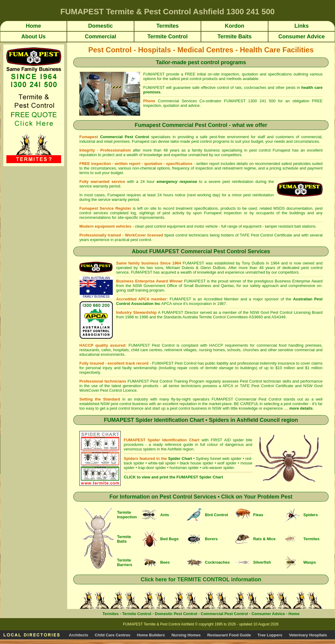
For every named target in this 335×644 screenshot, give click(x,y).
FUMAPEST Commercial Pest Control (247, 399)
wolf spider (227, 463)
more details (301, 408)
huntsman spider (184, 468)
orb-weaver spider (218, 468)
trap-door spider (152, 468)
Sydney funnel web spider (219, 459)
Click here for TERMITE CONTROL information (201, 579)
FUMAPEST (163, 363)
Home (294, 614)
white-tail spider (162, 463)
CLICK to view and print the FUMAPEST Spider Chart (173, 477)
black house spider (197, 463)
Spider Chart (180, 459)
